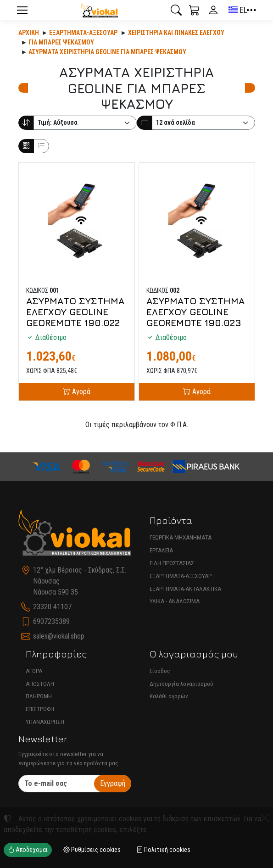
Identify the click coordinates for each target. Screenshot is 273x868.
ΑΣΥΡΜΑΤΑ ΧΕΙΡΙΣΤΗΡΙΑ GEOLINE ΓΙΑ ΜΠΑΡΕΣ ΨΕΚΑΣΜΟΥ (107, 52)
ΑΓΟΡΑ (34, 671)
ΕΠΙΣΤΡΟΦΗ (40, 709)
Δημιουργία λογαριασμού (181, 684)
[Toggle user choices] (213, 10)
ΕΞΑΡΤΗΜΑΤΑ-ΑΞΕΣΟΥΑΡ (181, 576)
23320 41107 (52, 607)
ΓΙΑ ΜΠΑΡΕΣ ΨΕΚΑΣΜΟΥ (61, 42)
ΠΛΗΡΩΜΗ (39, 696)
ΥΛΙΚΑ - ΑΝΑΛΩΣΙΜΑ (175, 601)
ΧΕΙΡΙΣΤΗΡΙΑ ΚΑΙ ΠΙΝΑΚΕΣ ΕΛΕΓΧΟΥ (176, 33)
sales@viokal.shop (59, 636)
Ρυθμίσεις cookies (92, 850)
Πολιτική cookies (163, 850)
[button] (176, 10)
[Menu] (22, 10)
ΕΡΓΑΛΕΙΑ (161, 550)
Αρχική (29, 33)
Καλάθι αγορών (169, 696)
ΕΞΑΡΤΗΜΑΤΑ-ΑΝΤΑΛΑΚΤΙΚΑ (185, 589)
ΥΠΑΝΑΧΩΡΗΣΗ (45, 722)
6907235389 (51, 621)
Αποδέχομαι (28, 850)
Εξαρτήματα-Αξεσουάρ (83, 33)
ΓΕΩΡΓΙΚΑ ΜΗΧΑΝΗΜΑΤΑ (181, 537)
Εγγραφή (113, 783)
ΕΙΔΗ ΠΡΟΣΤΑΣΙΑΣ (172, 563)
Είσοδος (160, 671)
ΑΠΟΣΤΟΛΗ (40, 684)
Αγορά (80, 392)
